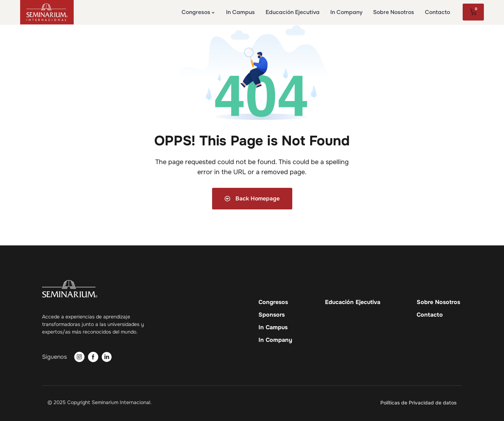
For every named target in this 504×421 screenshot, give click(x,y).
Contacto (430, 315)
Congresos (273, 302)
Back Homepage (252, 198)
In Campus (273, 327)
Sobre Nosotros (438, 302)
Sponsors (272, 315)
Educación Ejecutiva (353, 302)
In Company (275, 340)
